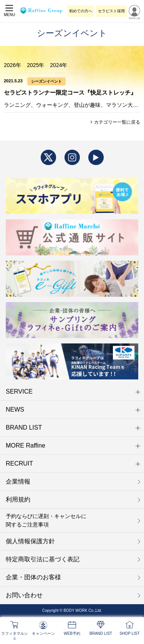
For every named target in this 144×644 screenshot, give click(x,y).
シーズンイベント (46, 81)
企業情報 (18, 481)
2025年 (36, 65)
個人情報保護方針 (30, 541)
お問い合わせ (24, 595)
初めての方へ (81, 11)
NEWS (73, 409)
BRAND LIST (73, 427)
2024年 (59, 65)
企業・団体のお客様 (33, 577)
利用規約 (18, 499)
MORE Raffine (73, 445)
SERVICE (73, 391)
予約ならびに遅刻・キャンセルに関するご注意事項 (46, 520)
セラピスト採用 (111, 11)
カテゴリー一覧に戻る (117, 122)
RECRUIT (73, 463)
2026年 (12, 65)
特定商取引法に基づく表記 (43, 559)
